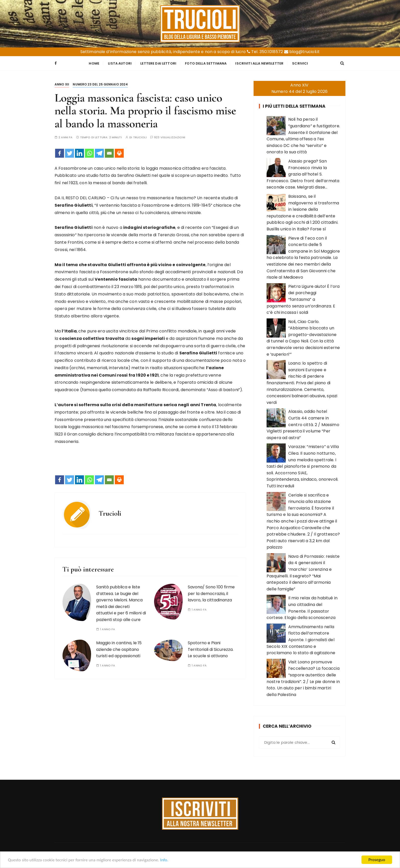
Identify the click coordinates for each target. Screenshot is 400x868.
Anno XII (62, 84)
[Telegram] (99, 153)
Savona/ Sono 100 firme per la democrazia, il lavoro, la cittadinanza (211, 593)
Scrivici (300, 63)
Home (94, 63)
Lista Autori (120, 63)
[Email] (109, 153)
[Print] (119, 153)
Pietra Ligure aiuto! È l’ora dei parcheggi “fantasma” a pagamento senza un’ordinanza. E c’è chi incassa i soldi (303, 299)
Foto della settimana (206, 63)
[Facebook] (60, 153)
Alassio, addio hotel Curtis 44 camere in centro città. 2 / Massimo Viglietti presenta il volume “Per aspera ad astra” (303, 424)
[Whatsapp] (89, 153)
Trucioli (140, 137)
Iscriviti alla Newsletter (259, 63)
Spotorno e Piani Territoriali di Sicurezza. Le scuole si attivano (211, 649)
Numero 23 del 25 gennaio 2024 (100, 84)
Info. (164, 860)
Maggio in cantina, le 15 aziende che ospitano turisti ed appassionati (119, 649)
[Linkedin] (79, 153)
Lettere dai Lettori (158, 63)
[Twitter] (70, 153)
